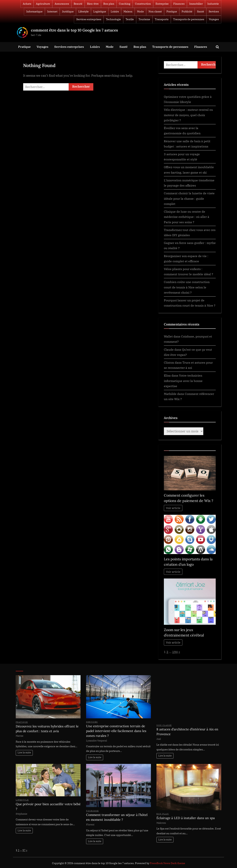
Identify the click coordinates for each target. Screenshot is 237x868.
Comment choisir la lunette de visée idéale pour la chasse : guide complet (189, 198)
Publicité (187, 11)
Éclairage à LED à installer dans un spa (186, 818)
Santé (201, 11)
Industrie (213, 4)
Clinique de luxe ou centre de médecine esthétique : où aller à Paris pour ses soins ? (187, 217)
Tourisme (144, 19)
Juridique (68, 11)
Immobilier (196, 4)
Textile (130, 19)
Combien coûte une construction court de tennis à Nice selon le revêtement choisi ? (187, 287)
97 (24, 850)
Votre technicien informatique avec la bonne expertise (183, 381)
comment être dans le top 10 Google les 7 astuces (74, 30)
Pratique (172, 11)
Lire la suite (24, 753)
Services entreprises (89, 19)
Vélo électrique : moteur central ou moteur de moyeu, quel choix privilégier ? (188, 115)
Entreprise (162, 4)
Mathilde (170, 394)
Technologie (113, 19)
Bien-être (93, 4)
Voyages (214, 19)
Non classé (155, 11)
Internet (52, 11)
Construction (143, 4)
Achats (27, 4)
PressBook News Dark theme (167, 863)
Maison (128, 11)
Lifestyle (84, 11)
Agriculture (43, 4)
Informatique (34, 11)
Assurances (62, 4)
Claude (169, 349)
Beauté (78, 4)
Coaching (125, 4)
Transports (162, 19)
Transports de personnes (189, 19)
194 (175, 652)
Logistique (100, 11)
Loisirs (115, 11)
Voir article (173, 508)
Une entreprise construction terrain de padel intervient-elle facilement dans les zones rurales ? (116, 731)
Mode (140, 11)
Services (214, 11)
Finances (179, 4)
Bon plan (109, 4)
